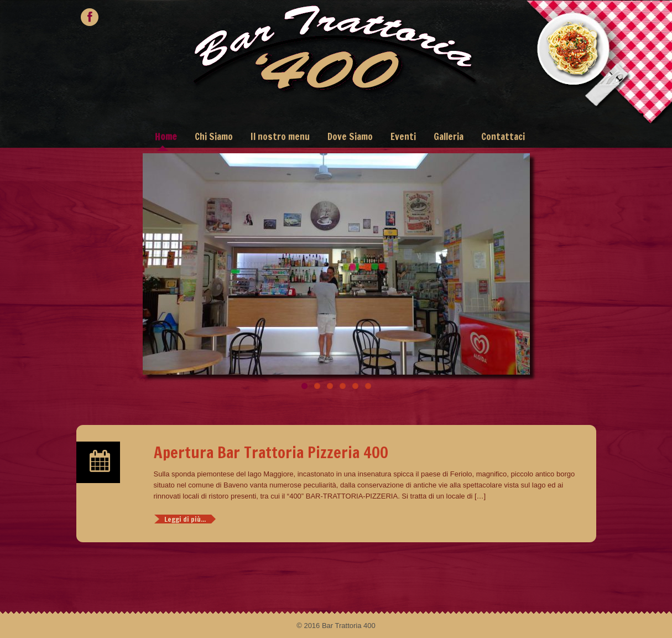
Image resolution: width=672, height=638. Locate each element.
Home (166, 136)
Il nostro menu (280, 136)
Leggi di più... (185, 519)
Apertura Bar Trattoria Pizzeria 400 (271, 452)
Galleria (449, 136)
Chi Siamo (214, 136)
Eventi (403, 136)
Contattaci (503, 136)
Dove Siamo (350, 136)
